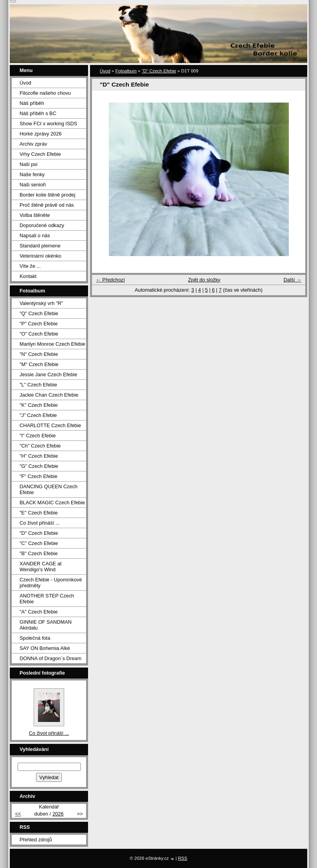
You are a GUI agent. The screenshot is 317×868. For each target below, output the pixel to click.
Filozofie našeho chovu (45, 93)
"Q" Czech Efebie (39, 313)
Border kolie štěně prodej (47, 195)
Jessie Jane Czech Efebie (48, 374)
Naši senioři (33, 185)
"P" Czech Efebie (39, 324)
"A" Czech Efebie (39, 612)
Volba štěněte (35, 215)
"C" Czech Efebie (39, 543)
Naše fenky (32, 174)
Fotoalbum (126, 71)
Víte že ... (30, 266)
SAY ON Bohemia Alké (45, 648)
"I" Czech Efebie (38, 436)
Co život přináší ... (40, 523)
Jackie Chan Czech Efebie (49, 395)
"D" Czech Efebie (159, 71)
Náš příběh (32, 103)
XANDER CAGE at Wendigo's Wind (41, 567)
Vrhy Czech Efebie (40, 154)
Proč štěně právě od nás (47, 205)
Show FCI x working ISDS (48, 124)
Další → (292, 280)
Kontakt (28, 276)
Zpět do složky (204, 280)
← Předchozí (110, 280)
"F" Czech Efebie (39, 476)
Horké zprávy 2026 (41, 134)
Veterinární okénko (41, 256)
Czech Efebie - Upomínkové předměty (51, 583)
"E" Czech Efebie (39, 513)
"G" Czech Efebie (39, 466)
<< (18, 814)
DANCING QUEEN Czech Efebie (49, 489)
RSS (183, 858)
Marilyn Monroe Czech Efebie (52, 344)
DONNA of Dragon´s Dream (50, 658)
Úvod (105, 71)
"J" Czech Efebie (38, 415)
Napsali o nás (35, 235)
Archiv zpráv (33, 144)
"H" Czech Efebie (39, 456)
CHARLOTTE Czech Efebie (50, 425)
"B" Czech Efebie (39, 553)
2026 (58, 814)
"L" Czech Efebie (38, 385)
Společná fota (35, 638)
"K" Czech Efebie (39, 405)
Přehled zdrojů (36, 840)
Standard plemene (40, 246)
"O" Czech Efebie (39, 334)
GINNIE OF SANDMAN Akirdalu (46, 625)
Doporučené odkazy (42, 225)
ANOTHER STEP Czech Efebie (47, 599)
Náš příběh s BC (38, 113)
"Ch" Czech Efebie (40, 446)
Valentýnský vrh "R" (41, 303)
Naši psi (29, 164)
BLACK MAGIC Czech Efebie (52, 503)
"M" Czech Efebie (39, 364)
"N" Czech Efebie (39, 354)
